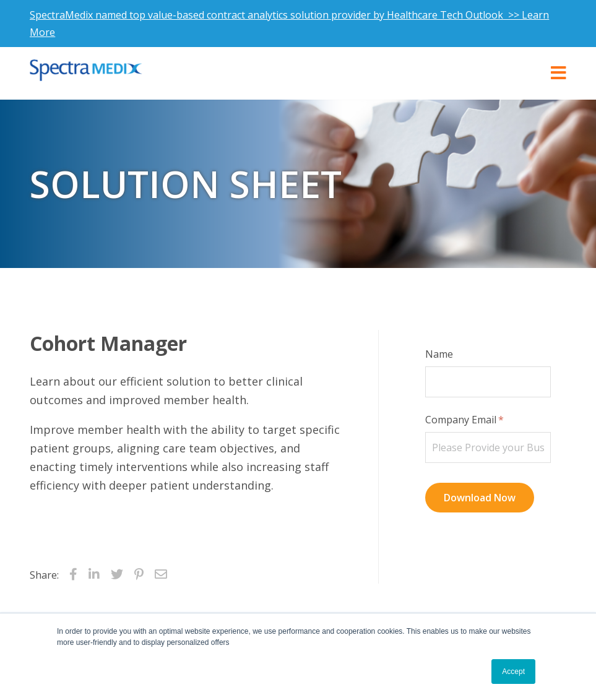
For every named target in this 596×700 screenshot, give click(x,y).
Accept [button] (513, 672)
